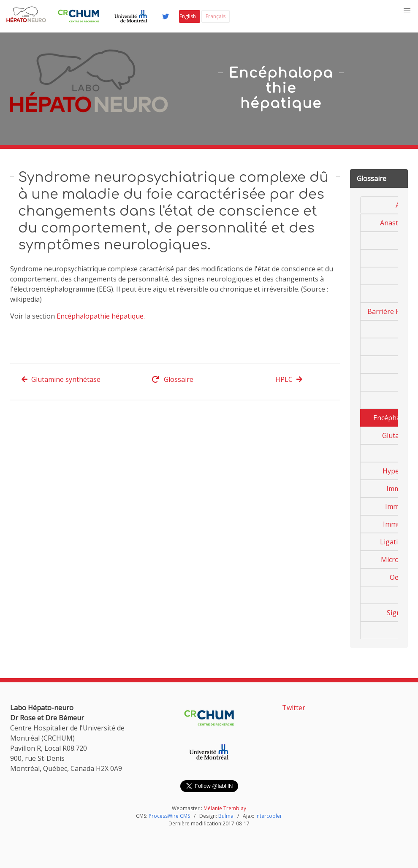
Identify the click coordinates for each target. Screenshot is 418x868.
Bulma (226, 816)
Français (216, 16)
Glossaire (173, 379)
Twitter (294, 708)
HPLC (289, 379)
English (188, 16)
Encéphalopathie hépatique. (101, 316)
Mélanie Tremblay (225, 808)
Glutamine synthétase (61, 379)
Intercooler (269, 816)
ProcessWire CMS (169, 816)
